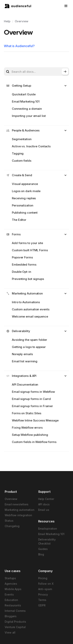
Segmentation (22, 139)
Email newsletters (17, 504)
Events (9, 594)
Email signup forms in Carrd (31, 399)
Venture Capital (15, 627)
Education (11, 600)
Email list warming (25, 361)
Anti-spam (45, 589)
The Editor (19, 220)
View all (10, 632)
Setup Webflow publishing (30, 435)
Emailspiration (48, 529)
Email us (44, 510)
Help (7, 21)
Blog (41, 554)
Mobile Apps (13, 589)
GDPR (42, 605)
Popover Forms (22, 257)
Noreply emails (22, 354)
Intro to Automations (26, 302)
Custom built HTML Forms (30, 250)
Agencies (11, 584)
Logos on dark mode (26, 191)
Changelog (12, 526)
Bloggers (11, 616)
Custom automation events (31, 309)
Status (9, 521)
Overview (22, 21)
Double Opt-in (22, 272)
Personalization (23, 205)
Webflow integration (18, 515)
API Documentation (25, 385)
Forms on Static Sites (27, 413)
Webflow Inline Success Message (35, 420)
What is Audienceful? (19, 46)
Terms (42, 600)
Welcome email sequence (30, 316)
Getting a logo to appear (29, 347)
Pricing (43, 578)
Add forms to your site (27, 243)
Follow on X (46, 584)
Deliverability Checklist (47, 541)
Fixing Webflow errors (27, 428)
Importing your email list (29, 116)
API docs (44, 504)
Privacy (43, 594)
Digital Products (15, 622)
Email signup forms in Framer (32, 406)
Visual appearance (25, 184)
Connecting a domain (27, 109)
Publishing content (25, 213)
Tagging (18, 153)
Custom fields (22, 161)
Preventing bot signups (28, 279)
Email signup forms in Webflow (33, 392)
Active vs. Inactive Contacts (31, 146)
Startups (10, 578)
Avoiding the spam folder (29, 340)
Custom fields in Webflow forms (34, 442)
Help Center (46, 499)
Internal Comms (15, 611)
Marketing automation (20, 510)
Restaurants (13, 605)
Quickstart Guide (24, 94)
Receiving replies (24, 198)
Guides (43, 549)
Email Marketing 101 (26, 101)
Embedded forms (24, 265)
